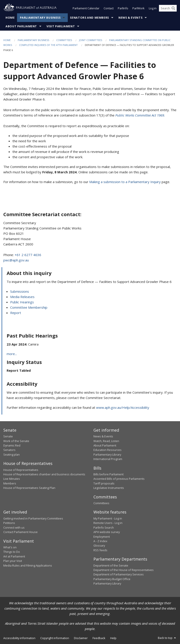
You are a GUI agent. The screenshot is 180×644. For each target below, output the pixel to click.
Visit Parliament (61, 26)
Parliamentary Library (107, 454)
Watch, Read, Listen (106, 441)
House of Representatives (21, 470)
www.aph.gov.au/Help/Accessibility (123, 407)
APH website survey (107, 532)
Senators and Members (89, 18)
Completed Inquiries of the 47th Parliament (48, 45)
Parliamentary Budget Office (112, 579)
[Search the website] (168, 8)
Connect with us (14, 527)
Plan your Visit (13, 561)
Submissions (20, 291)
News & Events (130, 18)
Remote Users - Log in (108, 523)
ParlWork (138, 8)
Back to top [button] (167, 638)
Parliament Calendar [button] (86, 8)
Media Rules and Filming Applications (28, 565)
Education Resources (107, 450)
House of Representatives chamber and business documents (44, 474)
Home (10, 18)
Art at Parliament (14, 556)
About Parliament (21, 26)
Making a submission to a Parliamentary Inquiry (125, 182)
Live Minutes (12, 479)
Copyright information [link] (55, 638)
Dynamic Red (12, 445)
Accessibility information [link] (19, 638)
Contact (109, 8)
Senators (9, 450)
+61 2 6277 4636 (28, 255)
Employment (102, 537)
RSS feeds (100, 550)
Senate (8, 436)
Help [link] (113, 638)
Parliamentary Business (40, 18)
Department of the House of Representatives (124, 570)
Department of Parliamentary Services (119, 574)
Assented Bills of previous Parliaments (119, 479)
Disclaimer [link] (81, 638)
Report (16, 313)
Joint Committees (91, 40)
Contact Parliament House (20, 532)
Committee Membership (29, 307)
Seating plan (12, 454)
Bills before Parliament (108, 474)
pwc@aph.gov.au (16, 260)
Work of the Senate (16, 441)
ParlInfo (123, 8)
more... (12, 354)
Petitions (9, 523)
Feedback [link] (99, 638)
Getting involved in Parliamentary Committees (33, 518)
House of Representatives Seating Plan (29, 488)
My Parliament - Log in (108, 518)
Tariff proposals (104, 483)
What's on (10, 547)
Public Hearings (22, 302)
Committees (64, 40)
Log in (153, 8)
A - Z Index (100, 541)
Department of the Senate (111, 565)
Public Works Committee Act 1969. (140, 115)
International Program (108, 459)
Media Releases (22, 297)
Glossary (99, 545)
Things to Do (12, 552)
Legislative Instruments (109, 488)
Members (10, 483)
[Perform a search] (173, 8)
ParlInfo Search (104, 527)
